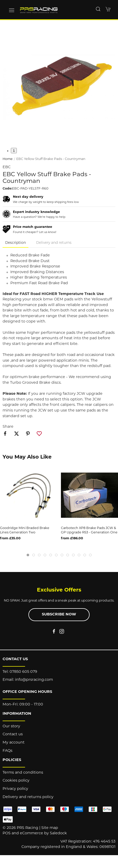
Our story (11, 726)
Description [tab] (15, 243)
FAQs (7, 751)
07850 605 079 (23, 672)
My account (14, 743)
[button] (12, 10)
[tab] (28, 555)
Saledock (58, 833)
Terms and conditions (23, 773)
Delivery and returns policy (28, 797)
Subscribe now (59, 615)
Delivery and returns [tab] (54, 243)
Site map (50, 828)
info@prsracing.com (34, 680)
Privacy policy (15, 789)
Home (8, 159)
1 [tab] (14, 151)
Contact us (13, 734)
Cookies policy (16, 781)
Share (8, 427)
